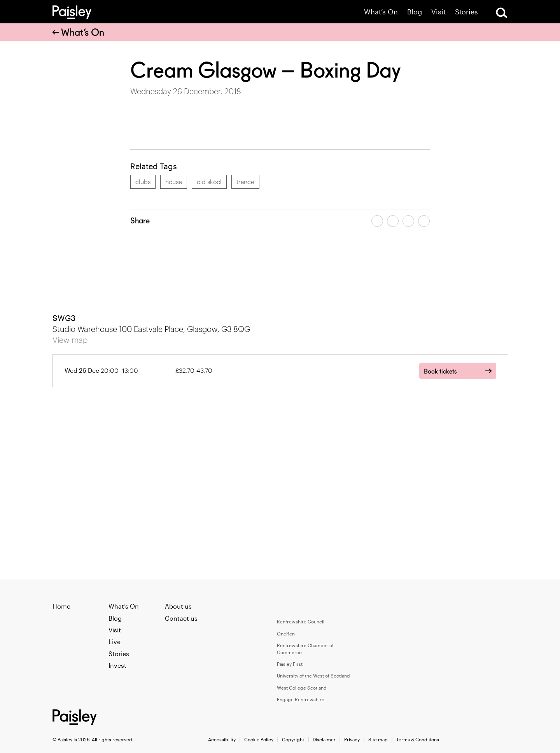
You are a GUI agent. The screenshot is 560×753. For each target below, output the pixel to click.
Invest (117, 665)
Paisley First (290, 664)
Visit (438, 12)
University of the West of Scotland (313, 676)
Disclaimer (324, 739)
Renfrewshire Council (301, 621)
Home (61, 606)
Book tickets (440, 371)
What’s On (381, 12)
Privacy (352, 739)
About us (178, 606)
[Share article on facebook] (377, 221)
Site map (378, 739)
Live (115, 642)
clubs (143, 182)
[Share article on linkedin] (424, 221)
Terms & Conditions (418, 739)
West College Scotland (302, 688)
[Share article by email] (408, 221)
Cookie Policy (259, 739)
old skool (209, 182)
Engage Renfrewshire (301, 699)
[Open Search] (502, 13)
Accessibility (222, 739)
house (174, 182)
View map (70, 340)
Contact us (181, 618)
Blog (415, 12)
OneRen (286, 634)
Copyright (293, 739)
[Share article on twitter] (393, 221)
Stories (466, 12)
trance (245, 182)
